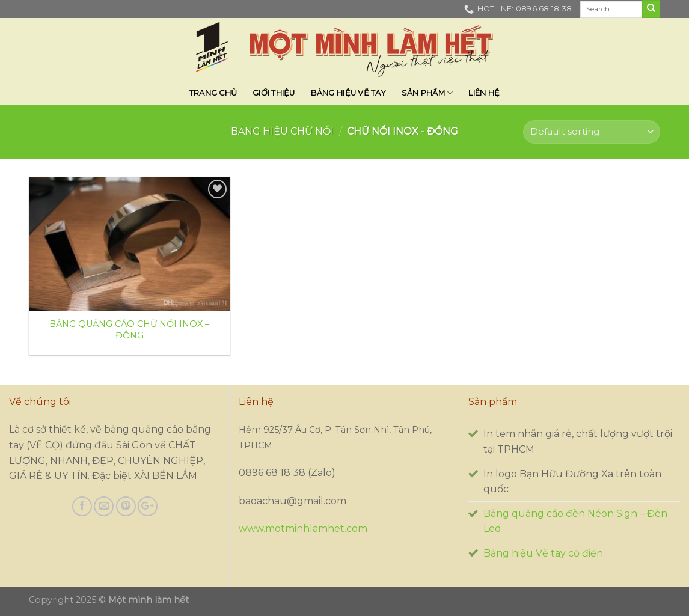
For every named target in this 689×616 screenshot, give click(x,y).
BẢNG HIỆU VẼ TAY (348, 93)
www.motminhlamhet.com (303, 529)
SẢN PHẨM (427, 93)
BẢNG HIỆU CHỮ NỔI (282, 131)
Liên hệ (484, 93)
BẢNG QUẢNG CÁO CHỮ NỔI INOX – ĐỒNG (129, 330)
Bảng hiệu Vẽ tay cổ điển (543, 553)
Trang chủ (213, 93)
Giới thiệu (274, 93)
